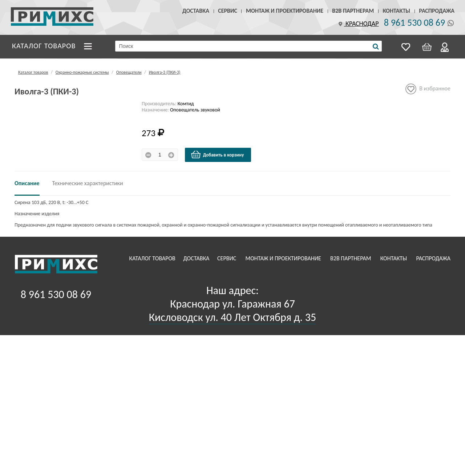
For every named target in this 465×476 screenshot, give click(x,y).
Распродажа (437, 11)
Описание (27, 183)
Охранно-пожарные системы (82, 72)
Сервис (228, 11)
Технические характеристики (88, 183)
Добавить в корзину (217, 155)
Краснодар (358, 24)
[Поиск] (376, 46)
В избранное (428, 89)
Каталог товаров (44, 46)
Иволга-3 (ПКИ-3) (165, 72)
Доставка (196, 11)
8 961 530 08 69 (415, 23)
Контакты (396, 11)
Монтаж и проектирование (285, 11)
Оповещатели (129, 72)
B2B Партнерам (353, 11)
